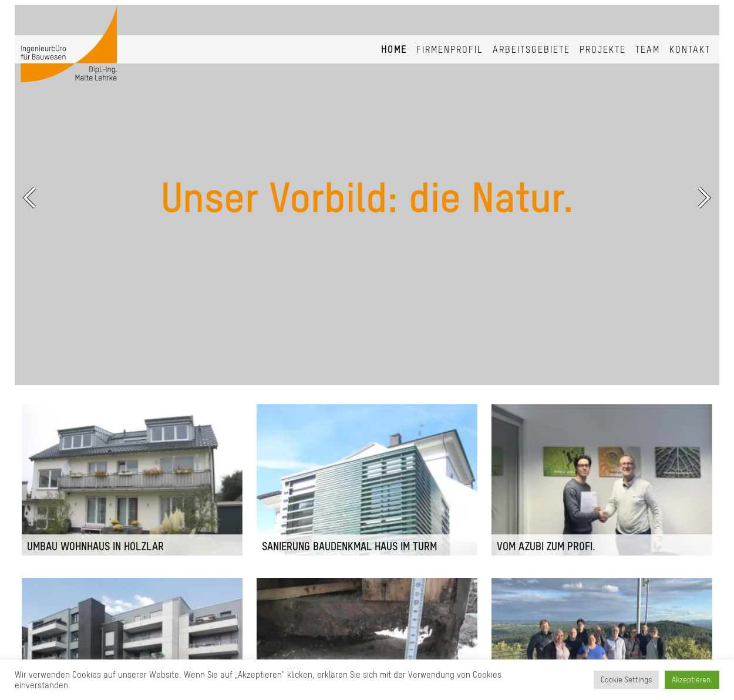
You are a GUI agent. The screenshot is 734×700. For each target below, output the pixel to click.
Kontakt (690, 49)
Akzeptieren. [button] (692, 680)
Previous (32, 197)
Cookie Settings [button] (626, 680)
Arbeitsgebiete (531, 49)
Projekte (603, 49)
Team (648, 49)
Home (394, 49)
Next (702, 197)
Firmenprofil (450, 49)
